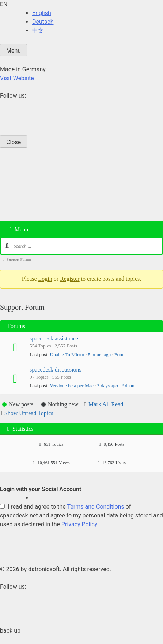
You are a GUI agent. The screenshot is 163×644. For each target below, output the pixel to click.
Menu (14, 51)
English (42, 13)
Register (70, 279)
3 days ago (108, 386)
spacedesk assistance (54, 338)
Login (45, 279)
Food (119, 355)
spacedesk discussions (56, 370)
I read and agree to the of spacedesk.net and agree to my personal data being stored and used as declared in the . (81, 515)
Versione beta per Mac (72, 386)
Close (14, 142)
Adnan (128, 386)
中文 (38, 31)
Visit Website (17, 78)
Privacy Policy (79, 524)
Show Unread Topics (29, 413)
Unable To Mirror (67, 355)
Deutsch (43, 22)
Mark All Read (106, 404)
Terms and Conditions (96, 507)
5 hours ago (99, 355)
